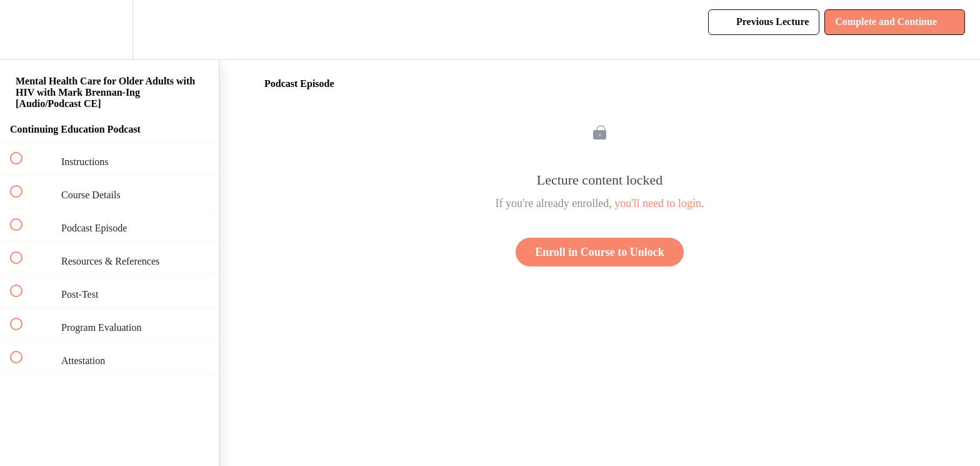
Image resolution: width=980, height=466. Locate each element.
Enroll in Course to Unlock (600, 252)
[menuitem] (109, 30)
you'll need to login (658, 203)
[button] (23, 30)
